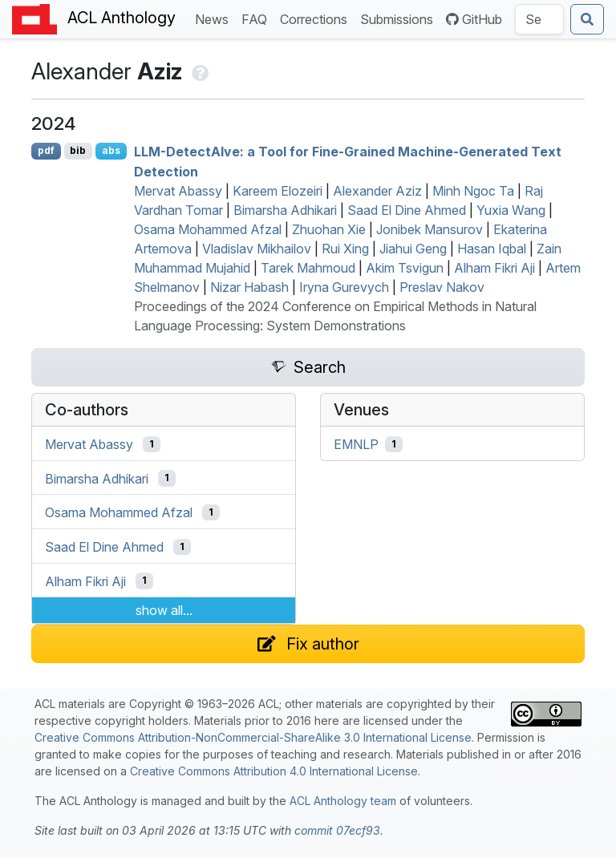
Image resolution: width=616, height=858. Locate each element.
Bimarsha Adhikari (285, 210)
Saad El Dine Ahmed (407, 210)
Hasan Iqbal (492, 249)
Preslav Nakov (442, 287)
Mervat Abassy (178, 191)
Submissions (400, 18)
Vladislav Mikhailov (257, 249)
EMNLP (356, 444)
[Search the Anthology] (539, 19)
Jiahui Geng (413, 249)
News (215, 18)
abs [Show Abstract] (111, 150)
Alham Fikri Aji (494, 268)
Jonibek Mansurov (430, 229)
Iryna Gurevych (344, 287)
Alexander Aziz (377, 191)
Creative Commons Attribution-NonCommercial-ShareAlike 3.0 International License (253, 737)
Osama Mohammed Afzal (208, 229)
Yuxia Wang (511, 210)
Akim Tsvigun (405, 268)
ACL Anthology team (343, 801)
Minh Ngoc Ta (473, 191)
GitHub (474, 19)
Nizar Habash (249, 287)
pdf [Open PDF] (46, 150)
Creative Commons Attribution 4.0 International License (274, 771)
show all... (164, 610)
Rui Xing (345, 249)
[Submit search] (587, 19)
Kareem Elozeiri (278, 191)
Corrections (317, 18)
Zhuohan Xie (329, 229)
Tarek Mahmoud (308, 268)
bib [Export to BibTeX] (78, 150)
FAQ (257, 18)
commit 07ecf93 (337, 830)
